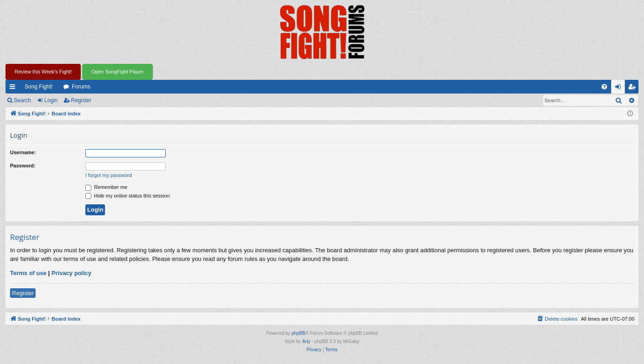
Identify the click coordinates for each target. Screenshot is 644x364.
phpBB (298, 333)
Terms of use (28, 273)
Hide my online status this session (128, 196)
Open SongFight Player (117, 72)
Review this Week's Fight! (43, 72)
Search (22, 100)
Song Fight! (39, 87)
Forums (81, 87)
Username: (23, 152)
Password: (23, 166)
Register (81, 100)
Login (51, 100)
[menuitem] (604, 87)
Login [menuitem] (620, 88)
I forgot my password (109, 175)
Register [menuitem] (634, 88)
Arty (306, 341)
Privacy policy (71, 273)
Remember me (106, 187)
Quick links (14, 88)
